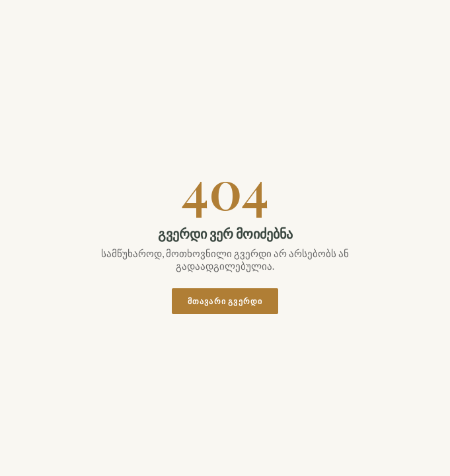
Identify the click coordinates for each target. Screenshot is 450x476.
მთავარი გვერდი (225, 301)
